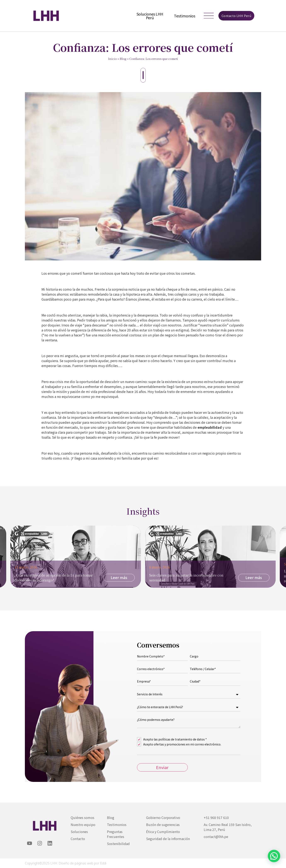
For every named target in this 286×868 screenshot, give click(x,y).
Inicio (113, 59)
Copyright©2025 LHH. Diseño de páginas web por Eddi (66, 863)
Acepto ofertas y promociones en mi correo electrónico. (182, 744)
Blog (123, 59)
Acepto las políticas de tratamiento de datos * (175, 739)
